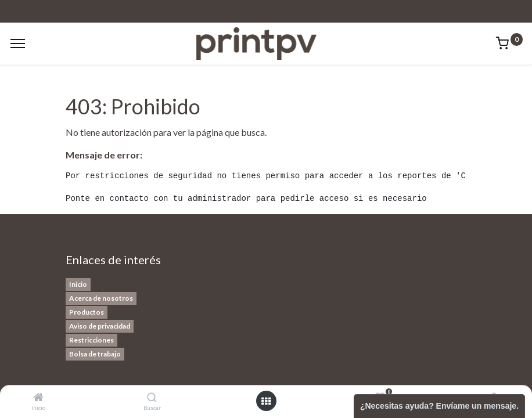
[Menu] (18, 44)
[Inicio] (38, 397)
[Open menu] (266, 401)
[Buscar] (152, 397)
